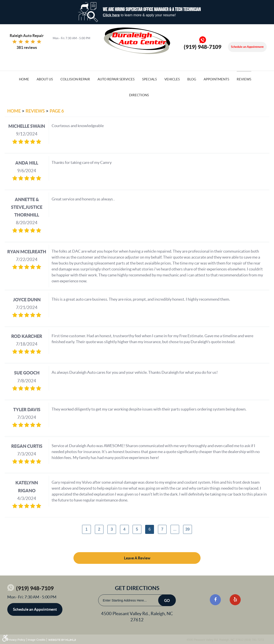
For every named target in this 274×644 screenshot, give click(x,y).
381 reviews (27, 47)
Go (167, 601)
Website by (62, 640)
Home (24, 79)
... (175, 529)
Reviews (244, 79)
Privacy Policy (16, 640)
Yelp (235, 600)
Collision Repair (75, 79)
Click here (111, 15)
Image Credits (37, 640)
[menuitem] (24, 79)
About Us (45, 79)
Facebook (215, 600)
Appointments (216, 79)
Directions (139, 95)
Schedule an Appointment (247, 47)
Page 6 (57, 111)
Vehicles (172, 79)
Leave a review (137, 558)
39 (188, 529)
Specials (149, 79)
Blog (192, 79)
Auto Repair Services (116, 79)
